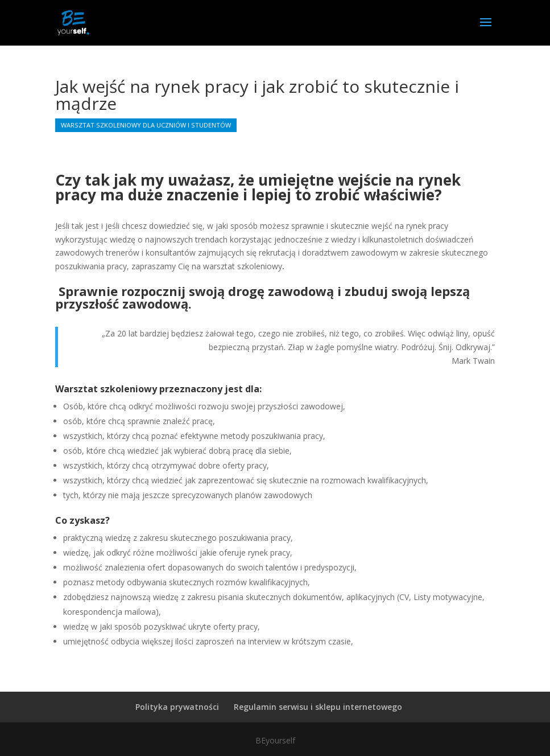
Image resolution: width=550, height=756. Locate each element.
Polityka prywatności (177, 707)
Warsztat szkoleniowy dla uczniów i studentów (146, 125)
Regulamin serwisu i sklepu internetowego (318, 707)
